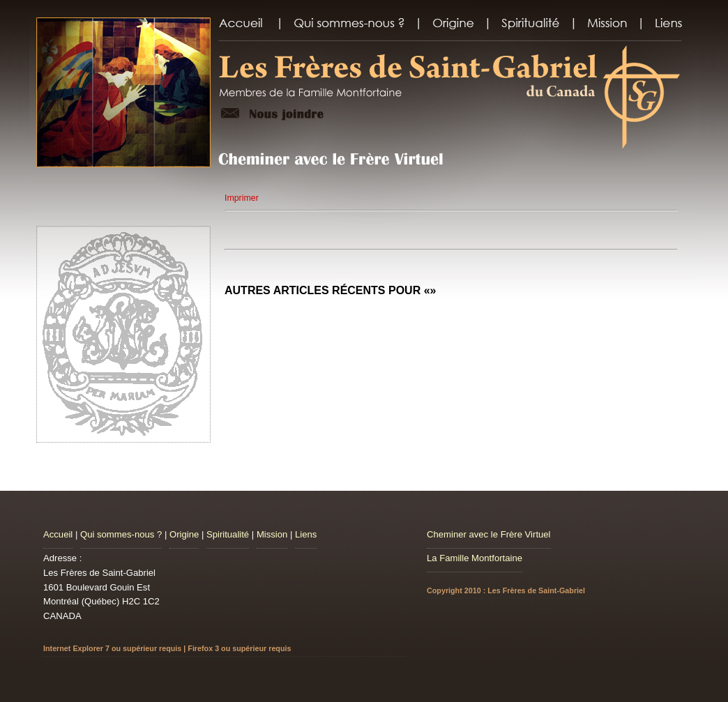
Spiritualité (228, 534)
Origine (184, 534)
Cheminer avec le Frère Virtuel (489, 534)
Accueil (58, 534)
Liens (306, 534)
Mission (272, 534)
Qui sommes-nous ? (121, 534)
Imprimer (242, 198)
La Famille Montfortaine (475, 558)
